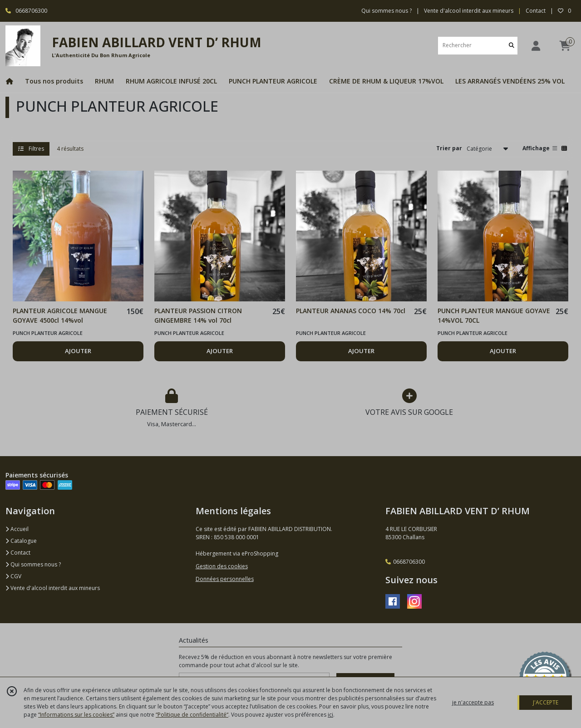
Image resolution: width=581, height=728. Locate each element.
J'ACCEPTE (546, 702)
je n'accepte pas (473, 702)
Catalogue (21, 541)
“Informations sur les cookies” (76, 715)
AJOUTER (78, 351)
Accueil (17, 529)
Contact (536, 11)
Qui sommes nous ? (33, 564)
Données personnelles (225, 579)
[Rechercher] (512, 46)
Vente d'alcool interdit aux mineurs (53, 588)
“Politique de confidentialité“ (192, 715)
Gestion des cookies (222, 566)
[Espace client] (536, 46)
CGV (13, 576)
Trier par (449, 148)
